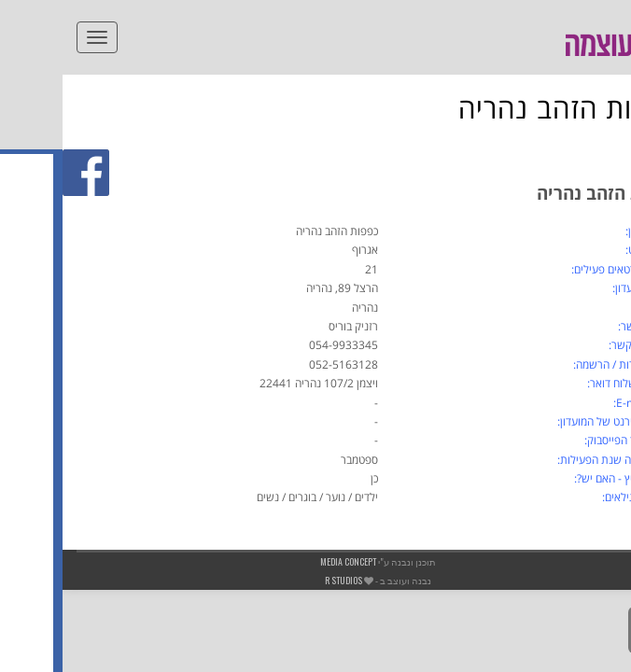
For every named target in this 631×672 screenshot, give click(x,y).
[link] (607, 71)
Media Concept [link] (286, 561)
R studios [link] (281, 580)
